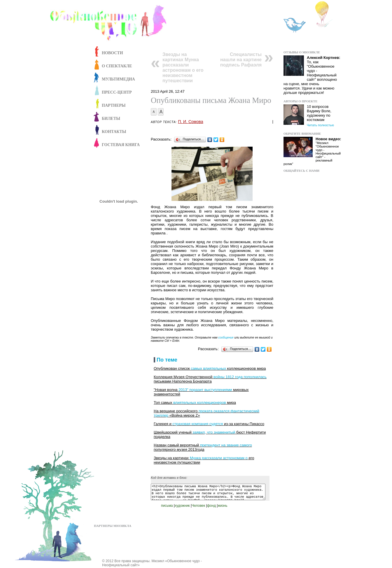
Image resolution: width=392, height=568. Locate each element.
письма (167, 506)
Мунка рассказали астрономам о (219, 458)
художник (182, 506)
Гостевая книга (121, 145)
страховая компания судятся (198, 424)
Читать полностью (320, 125)
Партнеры (114, 105)
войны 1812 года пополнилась (240, 377)
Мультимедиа (118, 79)
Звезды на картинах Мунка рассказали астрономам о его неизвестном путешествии (183, 68)
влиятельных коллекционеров (200, 403)
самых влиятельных (208, 368)
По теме (167, 360)
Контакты (114, 132)
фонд (211, 506)
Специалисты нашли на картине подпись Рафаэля (241, 60)
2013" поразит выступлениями (205, 390)
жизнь (222, 506)
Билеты (111, 119)
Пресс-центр (117, 92)
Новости (112, 53)
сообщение (226, 338)
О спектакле (117, 66)
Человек (198, 506)
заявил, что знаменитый (214, 432)
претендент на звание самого (226, 445)
